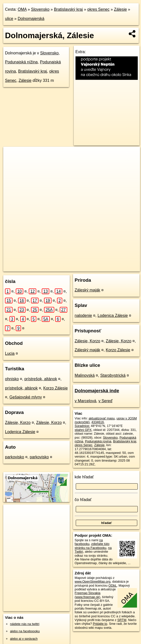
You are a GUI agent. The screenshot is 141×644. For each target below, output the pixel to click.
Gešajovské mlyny (26, 397)
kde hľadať (84, 477)
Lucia (10, 353)
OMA (22, 9)
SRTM (122, 620)
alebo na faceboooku (25, 631)
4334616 (97, 422)
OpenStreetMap (45, 267)
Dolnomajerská (31, 19)
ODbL (113, 585)
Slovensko (40, 9)
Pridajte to (100, 624)
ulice (9, 19)
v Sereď (105, 401)
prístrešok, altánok (41, 379)
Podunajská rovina (98, 441)
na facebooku (89, 542)
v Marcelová (85, 401)
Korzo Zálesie (55, 388)
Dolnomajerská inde (97, 391)
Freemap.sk (71, 267)
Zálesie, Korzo (18, 423)
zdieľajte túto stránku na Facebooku (92, 546)
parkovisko (14, 457)
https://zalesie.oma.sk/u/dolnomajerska (113, 267)
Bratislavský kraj (68, 9)
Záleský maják (87, 290)
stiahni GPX (83, 430)
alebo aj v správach (24, 639)
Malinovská (85, 375)
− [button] (12, 163)
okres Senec (98, 9)
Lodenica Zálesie (20, 432)
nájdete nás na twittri (25, 624)
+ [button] (12, 155)
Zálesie (120, 9)
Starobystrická (113, 375)
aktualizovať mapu (102, 418)
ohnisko (12, 379)
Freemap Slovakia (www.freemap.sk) (88, 595)
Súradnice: (82, 426)
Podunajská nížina (21, 62)
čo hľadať (83, 500)
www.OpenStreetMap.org (93, 581)
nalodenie (83, 316)
